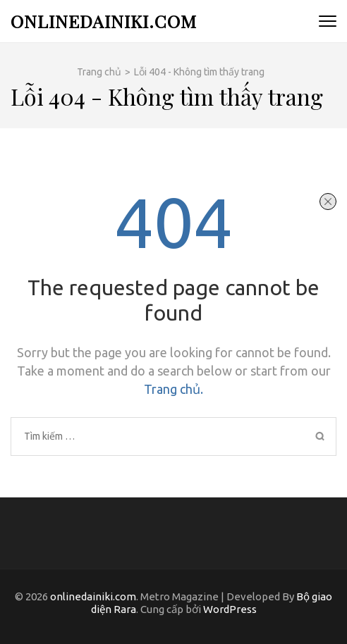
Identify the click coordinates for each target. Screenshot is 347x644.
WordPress (230, 609)
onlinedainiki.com (104, 21)
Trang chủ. (173, 389)
